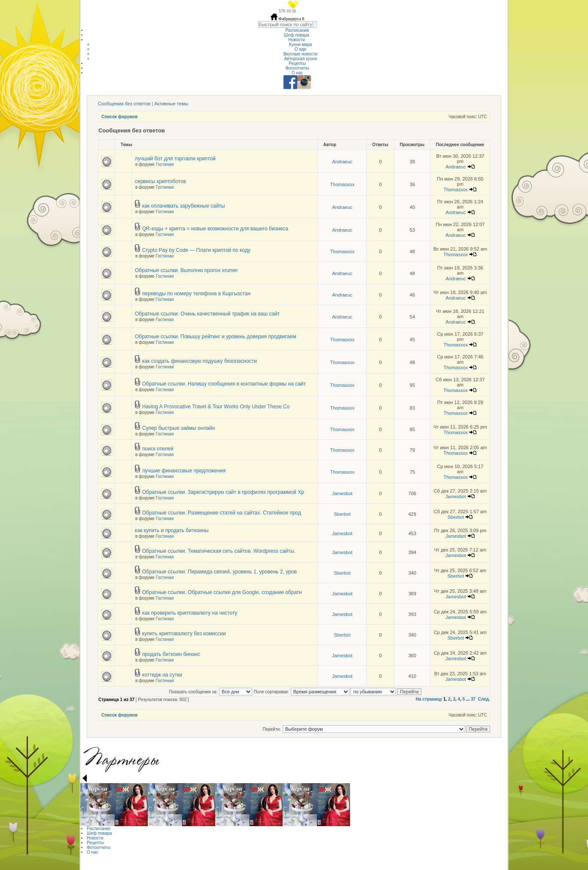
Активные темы (171, 104)
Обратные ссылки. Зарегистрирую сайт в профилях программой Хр (223, 492)
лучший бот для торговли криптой (175, 159)
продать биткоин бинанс (171, 654)
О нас (297, 73)
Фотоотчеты (297, 68)
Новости (297, 40)
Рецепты (297, 63)
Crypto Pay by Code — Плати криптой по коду (196, 250)
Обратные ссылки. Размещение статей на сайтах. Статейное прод (222, 513)
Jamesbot (342, 493)
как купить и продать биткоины (172, 530)
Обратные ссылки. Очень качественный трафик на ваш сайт (207, 314)
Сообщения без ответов (124, 104)
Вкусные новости (300, 54)
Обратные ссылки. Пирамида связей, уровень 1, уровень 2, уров (219, 572)
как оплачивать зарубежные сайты (184, 206)
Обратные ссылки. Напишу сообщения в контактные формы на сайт (224, 384)
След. (484, 699)
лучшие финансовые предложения (184, 471)
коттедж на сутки (162, 675)
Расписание (297, 30)
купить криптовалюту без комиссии (184, 634)
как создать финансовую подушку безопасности (200, 361)
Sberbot (342, 514)
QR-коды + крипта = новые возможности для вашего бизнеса (215, 229)
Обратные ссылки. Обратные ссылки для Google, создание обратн (222, 592)
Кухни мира (300, 44)
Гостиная (165, 164)
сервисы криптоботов (160, 181)
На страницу (429, 699)
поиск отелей (158, 449)
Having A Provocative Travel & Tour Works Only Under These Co (216, 407)
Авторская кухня (300, 59)
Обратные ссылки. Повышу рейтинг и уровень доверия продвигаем (216, 337)
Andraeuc (342, 162)
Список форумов (120, 117)
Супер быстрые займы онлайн (179, 428)
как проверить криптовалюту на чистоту (190, 613)
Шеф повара (297, 35)
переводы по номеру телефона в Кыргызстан (196, 294)
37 (473, 699)
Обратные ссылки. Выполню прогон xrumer (186, 270)
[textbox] (285, 25)
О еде (300, 49)
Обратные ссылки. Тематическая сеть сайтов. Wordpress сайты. (219, 551)
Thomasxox (342, 184)
